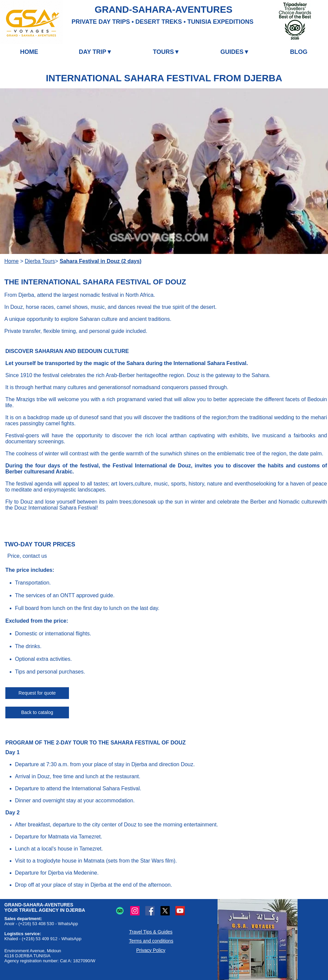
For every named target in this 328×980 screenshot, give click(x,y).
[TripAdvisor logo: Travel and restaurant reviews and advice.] (120, 911)
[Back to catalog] (37, 712)
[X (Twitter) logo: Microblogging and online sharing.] (165, 911)
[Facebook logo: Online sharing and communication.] (150, 911)
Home (12, 261)
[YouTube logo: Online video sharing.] (180, 911)
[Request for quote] (37, 693)
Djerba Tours (40, 261)
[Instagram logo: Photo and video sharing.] (135, 911)
